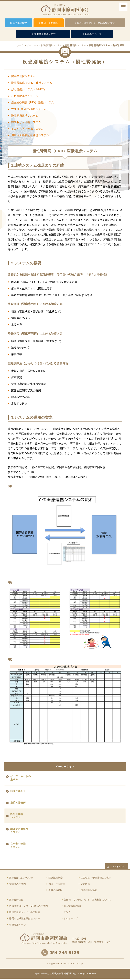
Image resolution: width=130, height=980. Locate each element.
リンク (67, 912)
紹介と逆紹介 (18, 791)
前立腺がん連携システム (26, 122)
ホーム (20, 45)
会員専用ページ (17, 925)
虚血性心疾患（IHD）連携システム (32, 102)
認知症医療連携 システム (19, 831)
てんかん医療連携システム (27, 129)
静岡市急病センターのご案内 (25, 912)
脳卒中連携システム (23, 76)
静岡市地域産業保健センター (25, 918)
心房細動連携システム (25, 96)
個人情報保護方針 (73, 906)
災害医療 (85, 884)
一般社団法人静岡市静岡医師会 (61, 973)
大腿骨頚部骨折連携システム (29, 109)
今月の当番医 (56, 890)
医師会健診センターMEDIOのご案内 (28, 906)
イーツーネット (65, 767)
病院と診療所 (18, 803)
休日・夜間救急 (57, 884)
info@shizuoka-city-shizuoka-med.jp (65, 964)
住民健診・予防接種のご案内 (96, 878)
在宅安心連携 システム (18, 845)
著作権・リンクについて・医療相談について (87, 900)
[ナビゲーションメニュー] (123, 7)
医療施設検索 (56, 878)
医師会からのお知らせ (21, 878)
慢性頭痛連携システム (25, 116)
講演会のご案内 (17, 884)
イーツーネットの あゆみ (20, 778)
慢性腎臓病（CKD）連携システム (32, 83)
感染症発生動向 (89, 890)
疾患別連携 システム (17, 816)
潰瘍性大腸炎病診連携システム (30, 135)
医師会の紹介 (16, 900)
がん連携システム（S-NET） (29, 89)
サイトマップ (71, 918)
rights (84, 973)
